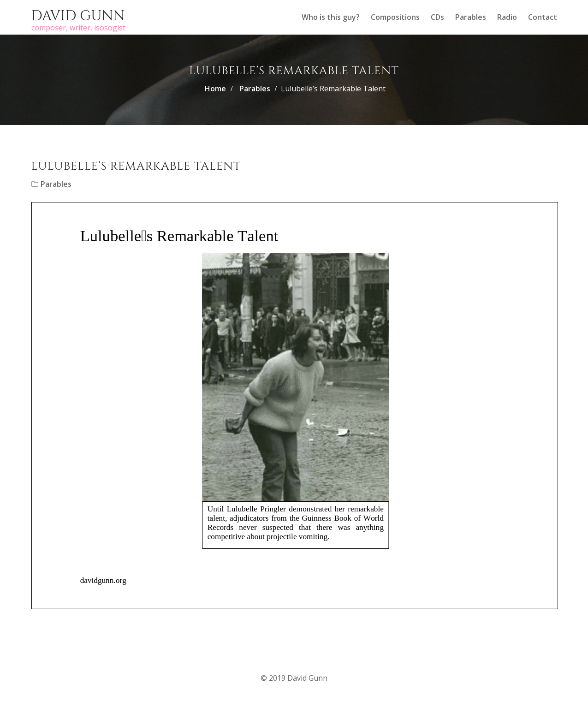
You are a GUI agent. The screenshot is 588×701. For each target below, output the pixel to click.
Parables (471, 17)
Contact (543, 17)
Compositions (395, 17)
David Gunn (78, 16)
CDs (437, 17)
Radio (507, 17)
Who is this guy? (331, 17)
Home (215, 89)
